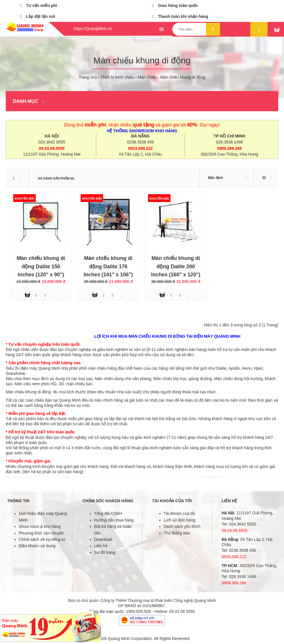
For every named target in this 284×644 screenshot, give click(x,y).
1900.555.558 (139, 611)
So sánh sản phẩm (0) (56, 178)
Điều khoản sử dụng (37, 546)
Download (103, 539)
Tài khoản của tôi (179, 513)
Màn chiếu (147, 77)
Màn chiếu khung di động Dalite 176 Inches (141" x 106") (108, 267)
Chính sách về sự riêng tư (42, 539)
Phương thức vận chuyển (41, 533)
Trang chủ (88, 77)
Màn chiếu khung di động (183, 77)
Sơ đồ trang (105, 552)
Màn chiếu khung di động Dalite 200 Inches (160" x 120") (176, 267)
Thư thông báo (177, 533)
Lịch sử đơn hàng (179, 520)
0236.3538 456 (140, 142)
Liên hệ (101, 546)
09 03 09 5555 (182, 611)
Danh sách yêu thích (182, 526)
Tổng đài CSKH (108, 513)
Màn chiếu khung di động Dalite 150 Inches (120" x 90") (41, 267)
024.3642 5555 (52, 142)
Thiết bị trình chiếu (117, 77)
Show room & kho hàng (40, 526)
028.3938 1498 (229, 142)
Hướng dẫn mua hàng (114, 520)
